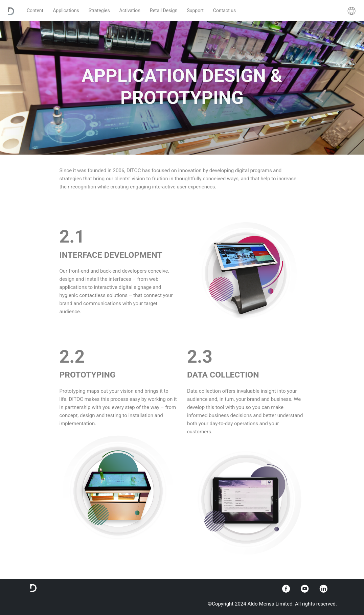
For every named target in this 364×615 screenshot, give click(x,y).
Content (35, 10)
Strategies (99, 10)
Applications (66, 10)
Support (195, 10)
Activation (130, 10)
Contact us (224, 10)
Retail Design (164, 10)
